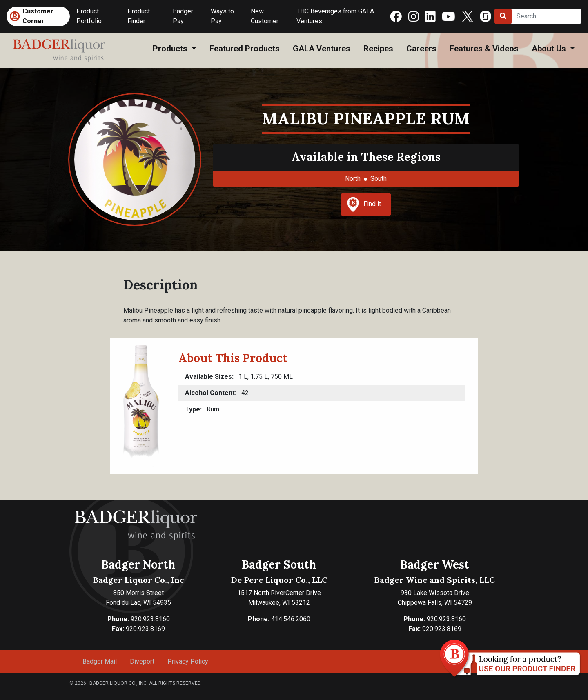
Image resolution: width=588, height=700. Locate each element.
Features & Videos (484, 49)
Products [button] (171, 49)
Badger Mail (100, 661)
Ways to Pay (222, 16)
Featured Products (245, 49)
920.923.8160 (139, 619)
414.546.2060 (279, 619)
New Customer (265, 16)
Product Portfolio (89, 16)
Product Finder (139, 16)
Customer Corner (38, 16)
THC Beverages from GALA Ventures (335, 16)
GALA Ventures (322, 49)
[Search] (546, 16)
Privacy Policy (188, 661)
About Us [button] (550, 49)
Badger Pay (183, 16)
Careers (421, 49)
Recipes (378, 49)
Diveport (142, 661)
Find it (364, 204)
